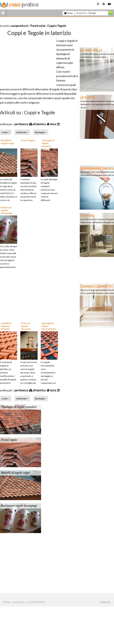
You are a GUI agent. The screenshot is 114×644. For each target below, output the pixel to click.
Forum (69, 13)
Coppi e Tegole (57, 26)
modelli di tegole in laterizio (6, 326)
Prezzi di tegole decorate (26, 326)
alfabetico (39, 124)
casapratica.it (19, 26)
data (53, 124)
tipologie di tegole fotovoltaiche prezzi (49, 328)
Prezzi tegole (28, 140)
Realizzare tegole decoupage (7, 210)
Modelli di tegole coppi (7, 142)
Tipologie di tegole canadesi (48, 143)
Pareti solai (38, 26)
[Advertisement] (37, 22)
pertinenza (22, 124)
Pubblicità (105, 602)
